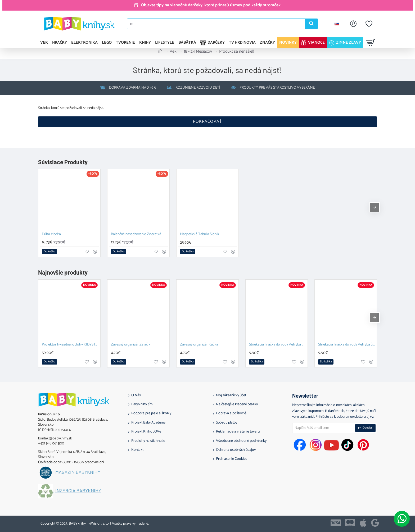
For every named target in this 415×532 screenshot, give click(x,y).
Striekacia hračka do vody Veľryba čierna (347, 345)
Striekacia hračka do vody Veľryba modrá (278, 345)
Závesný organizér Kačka (199, 345)
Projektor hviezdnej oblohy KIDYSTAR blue (70, 345)
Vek (173, 52)
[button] (49, 252)
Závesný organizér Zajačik (131, 345)
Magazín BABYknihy (78, 472)
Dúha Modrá (51, 235)
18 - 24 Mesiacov (198, 52)
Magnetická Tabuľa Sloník (200, 235)
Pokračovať (207, 122)
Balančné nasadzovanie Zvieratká (136, 235)
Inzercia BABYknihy (78, 491)
